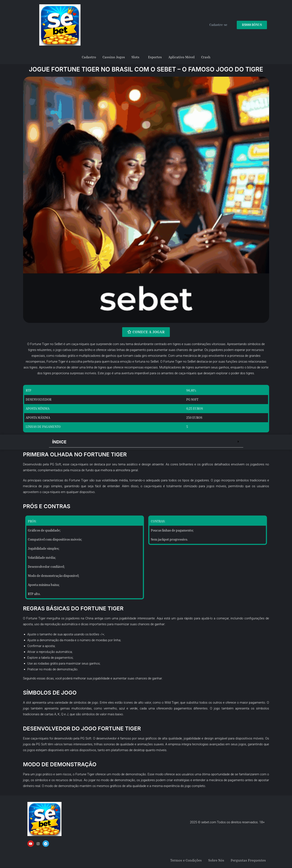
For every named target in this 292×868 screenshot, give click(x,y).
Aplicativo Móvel (182, 57)
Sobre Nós (216, 860)
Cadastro (89, 57)
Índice (60, 442)
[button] (146, 442)
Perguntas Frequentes (248, 860)
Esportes (155, 57)
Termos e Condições (186, 860)
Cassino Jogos (114, 57)
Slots (135, 57)
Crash (206, 57)
